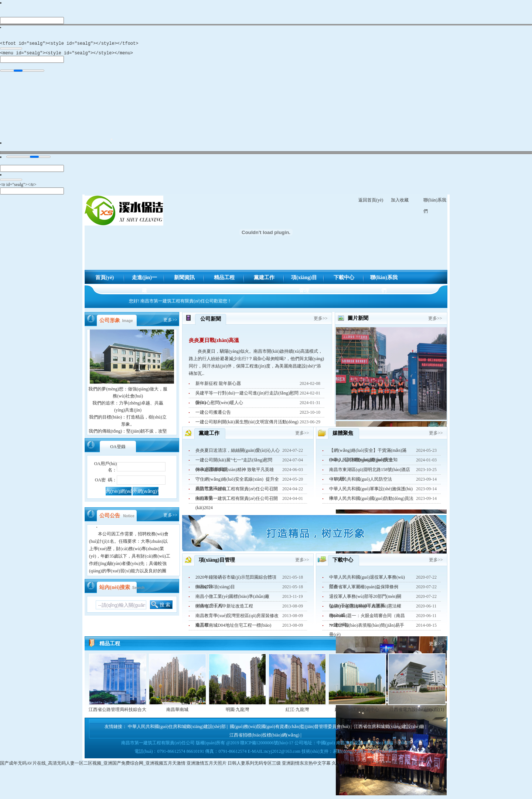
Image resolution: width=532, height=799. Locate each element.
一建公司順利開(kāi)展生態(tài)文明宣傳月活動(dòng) (247, 424)
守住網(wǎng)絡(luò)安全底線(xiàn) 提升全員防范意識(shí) (237, 483)
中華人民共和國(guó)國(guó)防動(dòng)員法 (371, 501)
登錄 (118, 449)
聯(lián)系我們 (384, 282)
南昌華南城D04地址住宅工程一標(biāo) (233, 627)
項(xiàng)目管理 (304, 282)
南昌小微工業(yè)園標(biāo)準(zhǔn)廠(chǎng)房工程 (232, 600)
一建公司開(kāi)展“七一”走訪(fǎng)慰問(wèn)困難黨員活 (234, 463)
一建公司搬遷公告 (213, 414)
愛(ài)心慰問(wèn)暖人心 (219, 405)
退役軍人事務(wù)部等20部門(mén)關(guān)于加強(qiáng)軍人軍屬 (365, 600)
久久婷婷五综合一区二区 (356, 765)
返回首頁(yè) (371, 202)
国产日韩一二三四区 (402, 765)
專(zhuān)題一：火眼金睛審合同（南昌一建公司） (367, 619)
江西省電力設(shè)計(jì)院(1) (417, 712)
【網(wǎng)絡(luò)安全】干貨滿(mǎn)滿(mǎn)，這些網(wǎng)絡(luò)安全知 (368, 454)
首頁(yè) (105, 280)
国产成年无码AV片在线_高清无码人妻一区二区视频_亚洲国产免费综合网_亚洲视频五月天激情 (93, 765)
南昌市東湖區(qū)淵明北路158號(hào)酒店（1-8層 (370, 473)
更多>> (170, 322)
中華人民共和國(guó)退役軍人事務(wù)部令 (367, 580)
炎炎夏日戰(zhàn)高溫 (214, 343)
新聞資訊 (184, 280)
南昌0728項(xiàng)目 (215, 589)
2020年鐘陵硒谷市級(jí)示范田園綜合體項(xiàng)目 (236, 580)
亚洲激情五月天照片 (207, 765)
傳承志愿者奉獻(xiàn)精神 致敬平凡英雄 (235, 472)
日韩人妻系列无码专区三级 (254, 765)
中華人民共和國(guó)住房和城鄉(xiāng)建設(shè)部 (177, 729)
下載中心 (344, 280)
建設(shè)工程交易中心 (357, 712)
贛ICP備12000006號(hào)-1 (266, 745)
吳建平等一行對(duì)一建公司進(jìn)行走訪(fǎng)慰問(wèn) (247, 396)
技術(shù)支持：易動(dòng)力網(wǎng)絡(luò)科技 (349, 754)
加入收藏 (400, 202)
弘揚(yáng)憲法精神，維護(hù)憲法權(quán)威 (365, 609)
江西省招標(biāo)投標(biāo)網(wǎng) (264, 737)
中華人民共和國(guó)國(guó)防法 (361, 462)
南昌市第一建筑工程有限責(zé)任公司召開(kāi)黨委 (237, 492)
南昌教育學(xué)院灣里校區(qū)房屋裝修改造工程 (237, 619)
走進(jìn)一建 (144, 282)
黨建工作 (264, 280)
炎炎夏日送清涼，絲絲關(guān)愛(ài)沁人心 (238, 453)
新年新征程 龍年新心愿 (218, 386)
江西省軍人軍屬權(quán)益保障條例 (364, 589)
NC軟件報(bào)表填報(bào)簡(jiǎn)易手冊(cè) (367, 629)
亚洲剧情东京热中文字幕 (306, 765)
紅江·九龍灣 (297, 712)
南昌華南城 (177, 712)
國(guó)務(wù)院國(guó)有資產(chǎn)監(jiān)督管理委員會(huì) (290, 729)
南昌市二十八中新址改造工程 (224, 608)
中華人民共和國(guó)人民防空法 (361, 481)
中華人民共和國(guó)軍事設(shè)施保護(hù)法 (371, 492)
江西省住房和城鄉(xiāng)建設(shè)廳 (389, 729)
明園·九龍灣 (237, 712)
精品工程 (224, 280)
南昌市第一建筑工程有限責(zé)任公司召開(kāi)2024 (237, 502)
